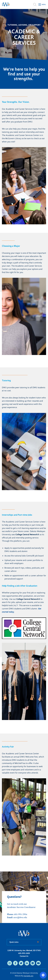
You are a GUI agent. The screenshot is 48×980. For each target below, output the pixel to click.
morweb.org (28, 976)
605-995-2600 (24, 953)
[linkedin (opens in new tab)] (27, 963)
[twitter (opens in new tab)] (21, 963)
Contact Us (24, 956)
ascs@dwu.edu (20, 917)
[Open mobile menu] (42, 5)
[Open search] (35, 5)
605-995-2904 (21, 914)
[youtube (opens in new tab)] (38, 963)
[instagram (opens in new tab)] (10, 963)
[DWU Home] (24, 933)
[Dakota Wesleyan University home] (6, 5)
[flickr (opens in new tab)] (33, 963)
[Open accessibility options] (43, 975)
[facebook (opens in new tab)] (15, 963)
